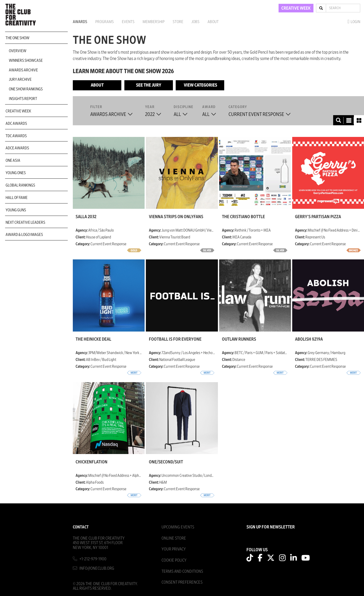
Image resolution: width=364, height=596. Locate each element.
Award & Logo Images (24, 235)
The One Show (17, 38)
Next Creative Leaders (25, 222)
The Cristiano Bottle (243, 217)
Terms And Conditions (182, 571)
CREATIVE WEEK (296, 8)
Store (178, 22)
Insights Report (23, 99)
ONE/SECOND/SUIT (166, 462)
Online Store (174, 538)
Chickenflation (92, 462)
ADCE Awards (17, 148)
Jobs (195, 22)
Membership (154, 22)
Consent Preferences (182, 582)
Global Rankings (20, 185)
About (213, 22)
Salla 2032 (86, 217)
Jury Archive (20, 79)
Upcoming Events (178, 527)
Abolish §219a (309, 339)
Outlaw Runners (239, 339)
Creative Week (18, 111)
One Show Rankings (26, 89)
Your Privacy (174, 549)
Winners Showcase (26, 60)
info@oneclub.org (97, 568)
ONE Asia (13, 160)
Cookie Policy (174, 560)
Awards (80, 22)
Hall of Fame (17, 198)
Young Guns (16, 210)
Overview (18, 51)
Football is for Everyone (175, 339)
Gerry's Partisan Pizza (318, 217)
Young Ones (16, 173)
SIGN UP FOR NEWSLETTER (271, 527)
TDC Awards (16, 136)
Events (128, 22)
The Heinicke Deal (93, 339)
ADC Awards (16, 124)
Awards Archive (23, 70)
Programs (105, 22)
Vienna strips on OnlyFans (176, 217)
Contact (81, 527)
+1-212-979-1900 (93, 559)
